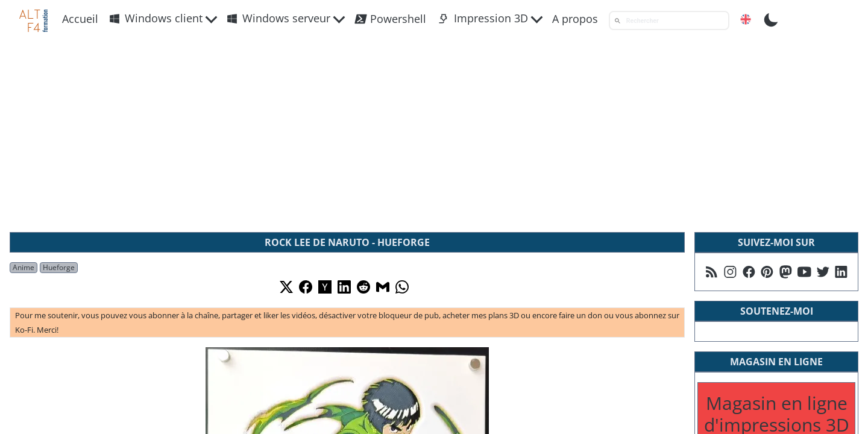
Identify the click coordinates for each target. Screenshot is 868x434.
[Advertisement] (434, 132)
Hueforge (59, 267)
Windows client (156, 18)
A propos (575, 19)
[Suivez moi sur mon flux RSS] (712, 272)
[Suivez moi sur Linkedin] (841, 272)
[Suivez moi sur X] (823, 272)
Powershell (390, 19)
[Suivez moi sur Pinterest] (767, 272)
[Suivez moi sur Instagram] (730, 272)
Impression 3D (483, 18)
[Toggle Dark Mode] (771, 19)
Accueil (80, 19)
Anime (24, 267)
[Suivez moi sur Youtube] (804, 272)
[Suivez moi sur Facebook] (749, 272)
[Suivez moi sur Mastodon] (786, 272)
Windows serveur (278, 18)
